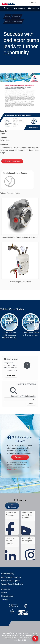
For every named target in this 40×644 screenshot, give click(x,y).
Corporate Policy (8, 574)
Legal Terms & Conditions (11, 577)
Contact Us (33, 8)
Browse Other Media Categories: (24, 396)
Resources (16, 16)
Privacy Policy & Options (11, 581)
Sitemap (4, 599)
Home (8, 16)
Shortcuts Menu (7, 596)
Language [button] (20, 8)
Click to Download (13, 161)
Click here (11, 375)
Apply (31, 403)
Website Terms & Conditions (12, 584)
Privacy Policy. (12, 469)
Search (8, 8)
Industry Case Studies (14, 21)
